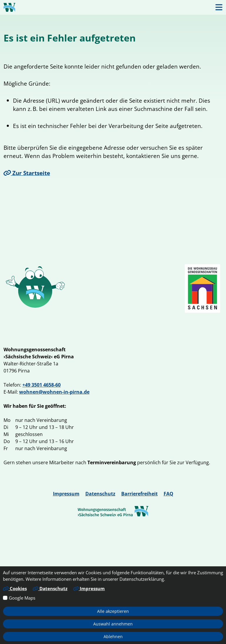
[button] (219, 7)
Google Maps (22, 598)
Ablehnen (113, 636)
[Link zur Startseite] (9, 7)
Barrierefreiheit (139, 494)
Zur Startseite (27, 173)
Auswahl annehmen (113, 624)
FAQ (168, 494)
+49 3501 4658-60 (41, 385)
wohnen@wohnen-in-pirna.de (54, 392)
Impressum (66, 494)
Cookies (15, 588)
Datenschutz (100, 494)
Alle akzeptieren (113, 611)
